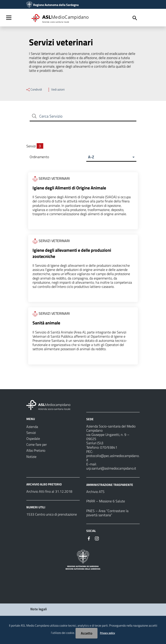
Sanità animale (46, 324)
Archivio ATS (95, 492)
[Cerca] (135, 18)
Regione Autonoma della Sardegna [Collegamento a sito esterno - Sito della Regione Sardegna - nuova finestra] (56, 5)
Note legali (39, 610)
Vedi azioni (55, 89)
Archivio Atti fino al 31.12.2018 (49, 492)
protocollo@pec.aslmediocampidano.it (113, 458)
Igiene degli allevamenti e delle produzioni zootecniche (72, 254)
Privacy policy (107, 633)
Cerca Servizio (51, 116)
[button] (111, 157)
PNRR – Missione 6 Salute (106, 502)
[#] (89, 539)
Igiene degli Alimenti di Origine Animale (69, 188)
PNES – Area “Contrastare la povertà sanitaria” (107, 514)
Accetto (87, 633)
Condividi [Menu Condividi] (34, 89)
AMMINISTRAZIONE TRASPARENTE (110, 485)
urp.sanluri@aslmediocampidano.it (111, 469)
